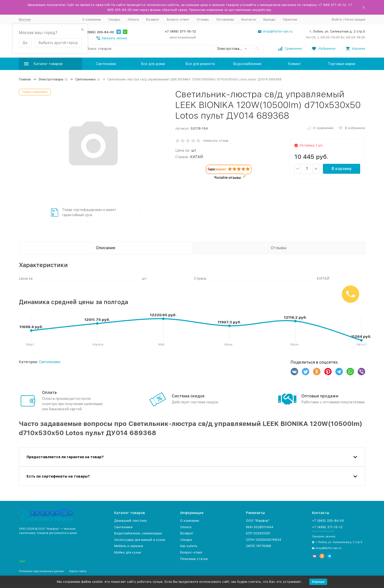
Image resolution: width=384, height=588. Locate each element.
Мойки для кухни (128, 552)
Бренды (269, 19)
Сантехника (106, 64)
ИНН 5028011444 (260, 527)
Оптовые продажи (320, 396)
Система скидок (188, 396)
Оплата (133, 19)
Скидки (114, 19)
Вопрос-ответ (178, 19)
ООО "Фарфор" (258, 521)
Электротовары (51, 79)
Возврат (153, 19)
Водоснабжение (247, 64)
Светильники (85, 79)
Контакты (249, 19)
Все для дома (153, 64)
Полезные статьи (194, 559)
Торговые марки (342, 64)
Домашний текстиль (131, 521)
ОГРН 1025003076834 (264, 540)
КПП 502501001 (258, 533)
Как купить (189, 546)
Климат (294, 64)
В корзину (342, 169)
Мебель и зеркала (129, 546)
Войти (337, 19)
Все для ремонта (200, 64)
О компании (92, 19)
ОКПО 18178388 (259, 546)
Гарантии (290, 19)
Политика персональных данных (41, 571)
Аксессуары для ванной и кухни (140, 540)
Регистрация (355, 19)
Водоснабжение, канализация (138, 533)
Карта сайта (78, 571)
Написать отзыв (216, 141)
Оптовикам (225, 19)
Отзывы (203, 19)
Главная (25, 79)
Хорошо (318, 582)
